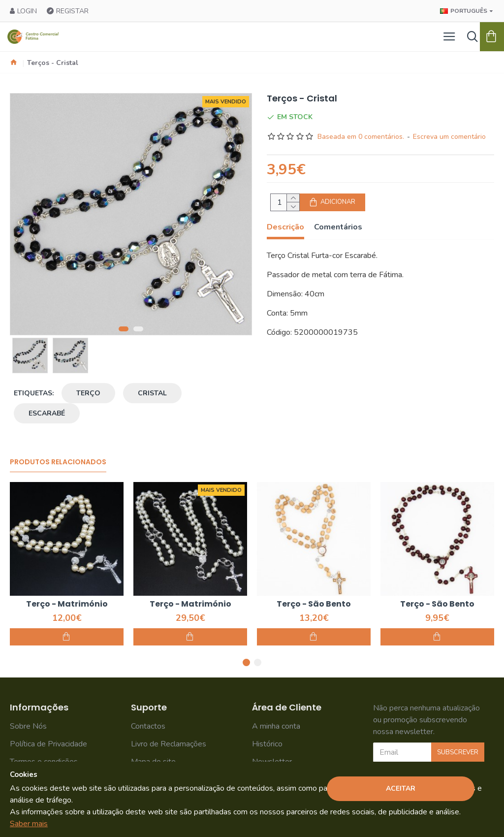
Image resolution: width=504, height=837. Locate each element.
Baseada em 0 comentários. (361, 137)
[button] (124, 329)
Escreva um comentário (449, 137)
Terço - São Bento (314, 604)
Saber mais (29, 824)
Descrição (285, 227)
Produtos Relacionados (58, 462)
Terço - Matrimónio (67, 604)
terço (88, 393)
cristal (152, 393)
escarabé (47, 413)
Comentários (338, 227)
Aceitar (401, 789)
